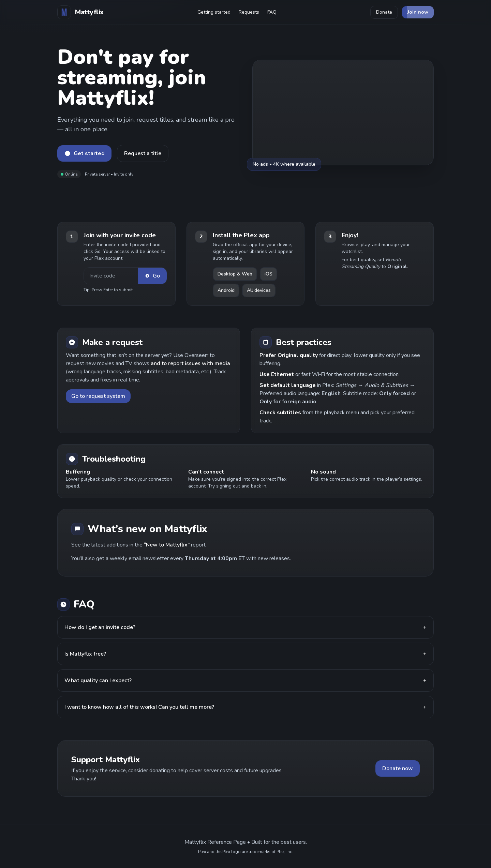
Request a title (143, 153)
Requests (249, 12)
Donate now (398, 768)
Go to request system (98, 396)
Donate (384, 12)
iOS (269, 274)
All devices (259, 290)
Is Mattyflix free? (245, 654)
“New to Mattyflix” (167, 545)
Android (226, 290)
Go (152, 276)
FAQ (272, 12)
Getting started (214, 12)
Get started (84, 153)
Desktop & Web (235, 274)
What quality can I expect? (245, 680)
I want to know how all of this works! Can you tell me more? (245, 707)
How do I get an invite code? (245, 627)
